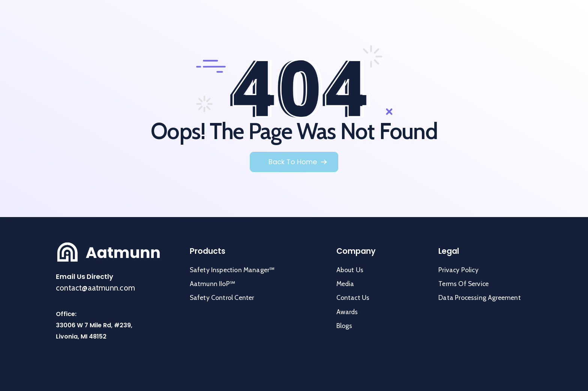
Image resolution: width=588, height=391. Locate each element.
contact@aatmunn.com (95, 288)
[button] (298, 162)
